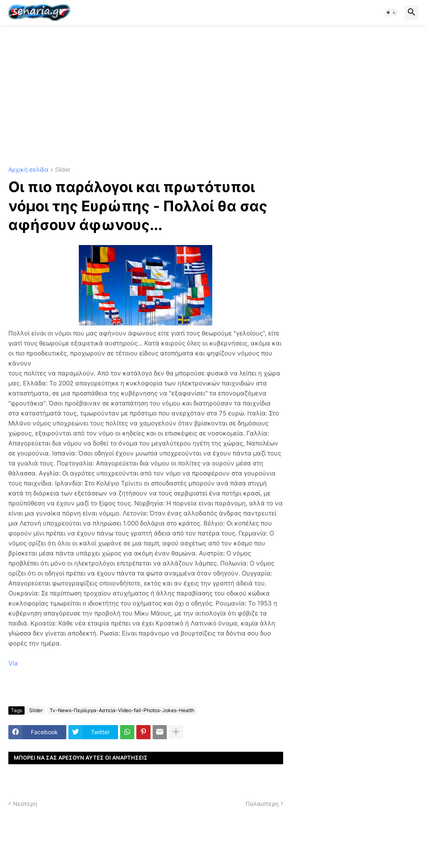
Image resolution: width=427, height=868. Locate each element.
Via (13, 663)
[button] (391, 13)
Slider (63, 170)
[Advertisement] (213, 96)
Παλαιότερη (262, 804)
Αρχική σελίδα (28, 170)
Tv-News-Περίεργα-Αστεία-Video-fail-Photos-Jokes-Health (122, 710)
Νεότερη (25, 804)
